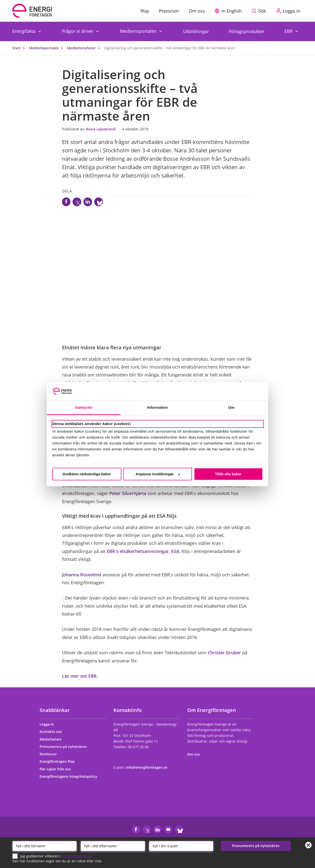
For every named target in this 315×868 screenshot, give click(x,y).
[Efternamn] (113, 846)
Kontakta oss (53, 734)
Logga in (49, 726)
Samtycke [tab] (84, 408)
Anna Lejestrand (101, 129)
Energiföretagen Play (59, 764)
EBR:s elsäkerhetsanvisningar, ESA (143, 553)
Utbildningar (196, 31)
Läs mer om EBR (79, 678)
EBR (289, 31)
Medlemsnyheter (85, 48)
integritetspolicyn (77, 856)
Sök (262, 11)
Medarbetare (53, 741)
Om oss (196, 756)
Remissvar (50, 756)
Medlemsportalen (139, 31)
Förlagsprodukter (247, 31)
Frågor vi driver (78, 31)
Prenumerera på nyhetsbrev (66, 749)
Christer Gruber (224, 655)
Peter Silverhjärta (128, 496)
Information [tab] (157, 408)
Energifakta (24, 31)
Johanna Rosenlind (82, 577)
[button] (229, 11)
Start (20, 48)
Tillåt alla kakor (228, 474)
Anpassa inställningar (158, 474)
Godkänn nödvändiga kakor (87, 474)
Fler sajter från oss (57, 771)
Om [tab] (231, 408)
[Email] (181, 846)
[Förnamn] (45, 846)
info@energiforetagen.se (147, 770)
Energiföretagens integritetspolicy (71, 779)
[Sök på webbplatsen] (260, 11)
